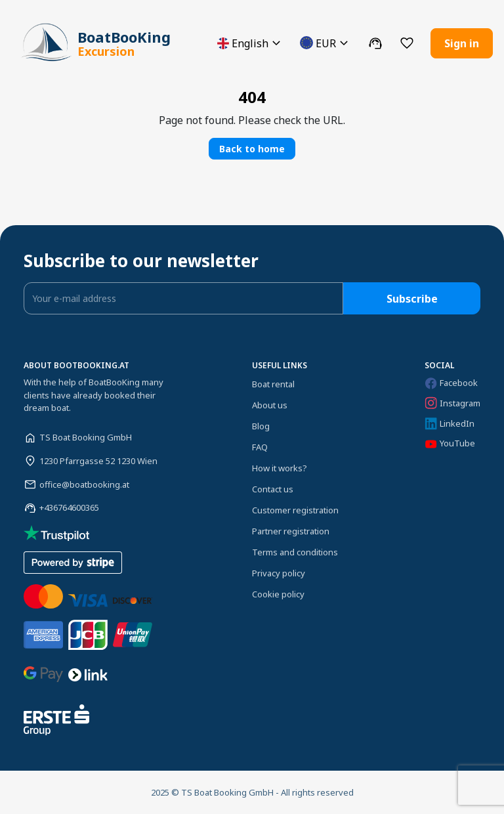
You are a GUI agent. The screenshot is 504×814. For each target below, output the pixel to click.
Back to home (252, 149)
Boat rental (273, 384)
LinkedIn (450, 424)
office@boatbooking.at (84, 484)
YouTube (450, 443)
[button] (251, 43)
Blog (261, 426)
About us (270, 405)
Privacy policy (279, 573)
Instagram (452, 403)
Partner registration (291, 531)
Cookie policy (278, 594)
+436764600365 (69, 507)
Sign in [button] (462, 43)
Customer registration (295, 510)
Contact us (273, 489)
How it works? (280, 468)
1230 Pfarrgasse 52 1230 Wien (98, 461)
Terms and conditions (295, 552)
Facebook (451, 383)
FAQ (260, 447)
